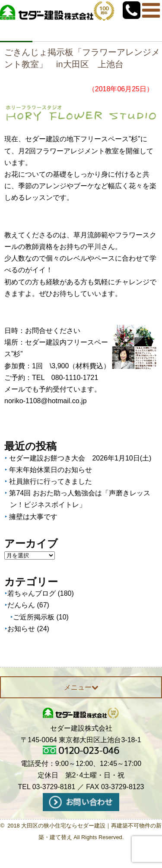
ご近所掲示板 (34, 617)
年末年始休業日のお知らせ (51, 470)
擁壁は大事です (33, 517)
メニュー (81, 687)
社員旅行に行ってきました (51, 481)
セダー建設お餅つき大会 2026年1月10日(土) (80, 458)
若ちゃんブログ (32, 593)
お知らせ (21, 629)
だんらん (21, 605)
